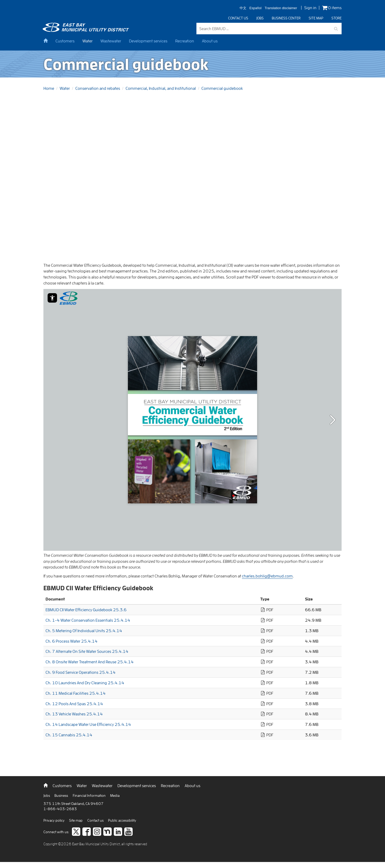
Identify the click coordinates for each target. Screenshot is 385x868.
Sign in (310, 8)
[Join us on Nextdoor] (107, 832)
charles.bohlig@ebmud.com (267, 576)
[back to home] (87, 30)
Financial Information (90, 795)
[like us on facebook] (87, 832)
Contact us (238, 18)
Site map (316, 18)
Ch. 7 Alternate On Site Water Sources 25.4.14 (87, 651)
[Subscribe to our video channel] (128, 832)
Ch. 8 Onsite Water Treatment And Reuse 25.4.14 (90, 662)
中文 (243, 8)
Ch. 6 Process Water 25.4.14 (72, 641)
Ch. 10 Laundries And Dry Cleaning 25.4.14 (85, 683)
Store (336, 18)
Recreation (185, 41)
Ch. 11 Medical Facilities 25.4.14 (76, 693)
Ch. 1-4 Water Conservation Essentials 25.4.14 (88, 620)
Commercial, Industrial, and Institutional (161, 88)
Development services (148, 41)
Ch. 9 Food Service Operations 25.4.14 (81, 672)
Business (62, 795)
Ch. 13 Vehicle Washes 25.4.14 (74, 714)
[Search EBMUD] (269, 29)
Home (49, 88)
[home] (47, 41)
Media (115, 795)
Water (87, 41)
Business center (286, 18)
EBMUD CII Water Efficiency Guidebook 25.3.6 (86, 610)
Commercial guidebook (222, 88)
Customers (65, 41)
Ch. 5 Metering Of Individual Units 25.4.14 (84, 631)
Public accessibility (122, 820)
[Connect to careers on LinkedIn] (118, 832)
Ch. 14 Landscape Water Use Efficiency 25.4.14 (88, 724)
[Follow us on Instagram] (97, 832)
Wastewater (111, 41)
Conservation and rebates (98, 88)
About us (210, 41)
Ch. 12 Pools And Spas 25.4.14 (74, 704)
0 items (332, 8)
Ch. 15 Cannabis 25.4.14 (69, 735)
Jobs (260, 18)
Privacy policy (54, 820)
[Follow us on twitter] (76, 832)
